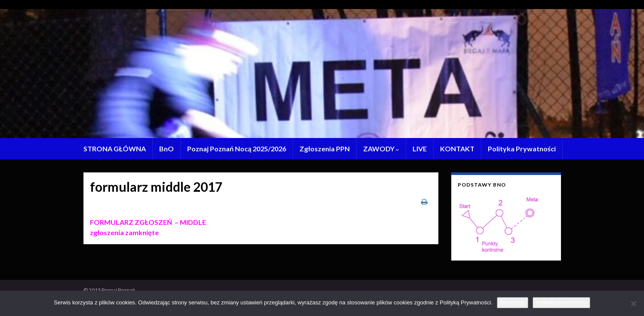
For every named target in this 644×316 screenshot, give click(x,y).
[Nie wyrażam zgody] (633, 304)
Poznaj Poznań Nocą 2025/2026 (237, 149)
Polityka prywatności (561, 302)
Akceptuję (513, 302)
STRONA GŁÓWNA (115, 149)
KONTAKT (457, 149)
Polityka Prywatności (522, 149)
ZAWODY (381, 149)
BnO (166, 149)
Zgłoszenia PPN (325, 149)
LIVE (420, 149)
